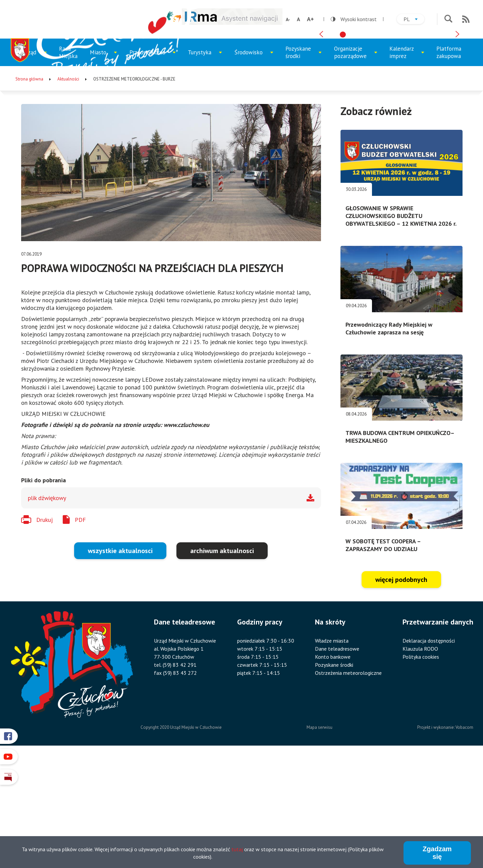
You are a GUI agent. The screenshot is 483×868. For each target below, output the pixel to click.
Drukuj (44, 632)
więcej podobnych (401, 692)
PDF (80, 632)
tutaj (237, 849)
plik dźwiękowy (47, 610)
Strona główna (29, 191)
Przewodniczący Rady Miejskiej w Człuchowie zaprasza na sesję (389, 440)
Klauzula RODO (420, 761)
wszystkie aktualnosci (120, 663)
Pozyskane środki (303, 168)
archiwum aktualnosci (222, 663)
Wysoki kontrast (354, 19)
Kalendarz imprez (407, 168)
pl (414, 20)
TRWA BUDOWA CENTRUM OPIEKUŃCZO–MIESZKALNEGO (400, 549)
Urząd (37, 169)
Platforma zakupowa (449, 164)
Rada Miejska (68, 164)
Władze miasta (332, 753)
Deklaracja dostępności (429, 753)
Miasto (105, 169)
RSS (466, 19)
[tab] (343, 141)
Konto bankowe (333, 769)
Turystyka (205, 169)
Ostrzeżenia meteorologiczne (348, 785)
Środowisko (253, 169)
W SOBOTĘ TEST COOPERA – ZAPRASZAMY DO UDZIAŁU (383, 657)
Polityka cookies (421, 769)
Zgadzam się (437, 853)
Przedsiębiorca (150, 169)
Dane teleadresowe (337, 761)
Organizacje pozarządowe (354, 168)
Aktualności (68, 191)
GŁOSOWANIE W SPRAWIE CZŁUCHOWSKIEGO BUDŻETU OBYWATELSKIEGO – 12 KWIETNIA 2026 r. (401, 328)
